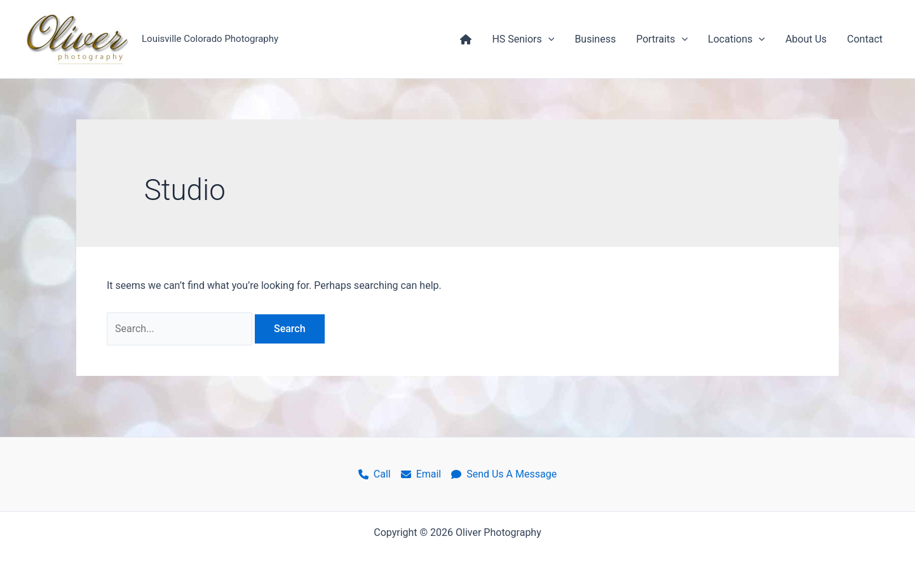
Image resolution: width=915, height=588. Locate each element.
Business (595, 39)
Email (421, 474)
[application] (548, 39)
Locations (736, 39)
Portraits (662, 39)
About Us (806, 39)
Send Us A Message (504, 474)
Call (375, 474)
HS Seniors (523, 39)
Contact (865, 39)
